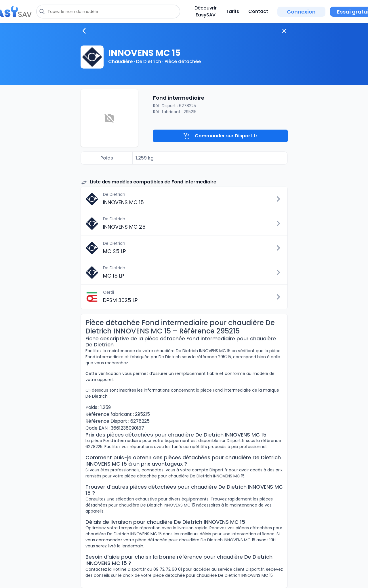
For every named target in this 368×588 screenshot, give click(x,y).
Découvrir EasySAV (206, 11)
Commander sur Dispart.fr (220, 136)
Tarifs (232, 11)
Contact (258, 11)
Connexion (301, 12)
